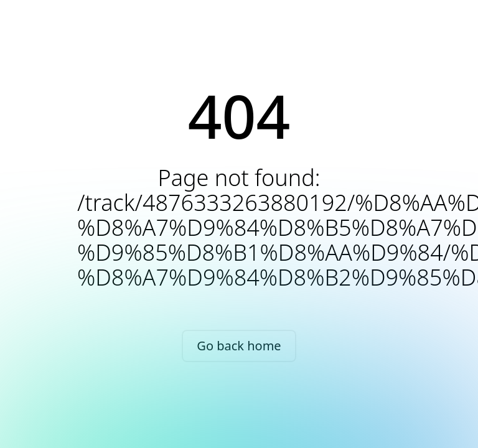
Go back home (239, 346)
